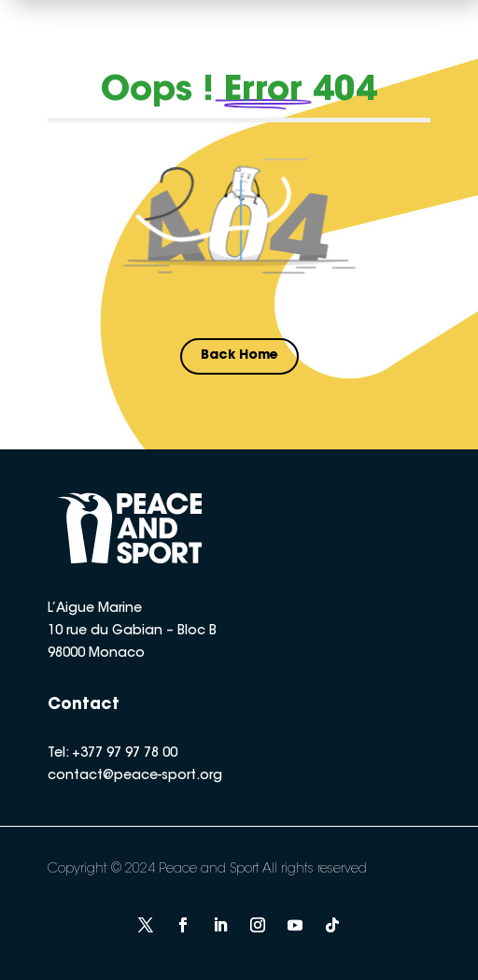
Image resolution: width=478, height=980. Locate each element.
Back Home (239, 356)
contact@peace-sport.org (135, 776)
